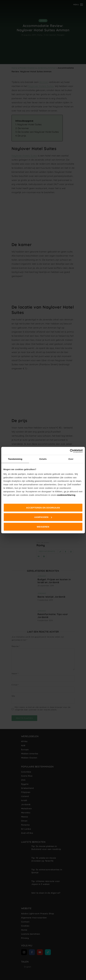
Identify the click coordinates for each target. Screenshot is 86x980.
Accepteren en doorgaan (43, 507)
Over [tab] (71, 459)
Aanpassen (43, 517)
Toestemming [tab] (15, 459)
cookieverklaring (66, 495)
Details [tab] (43, 459)
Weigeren (43, 527)
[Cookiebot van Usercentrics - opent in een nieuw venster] (70, 451)
